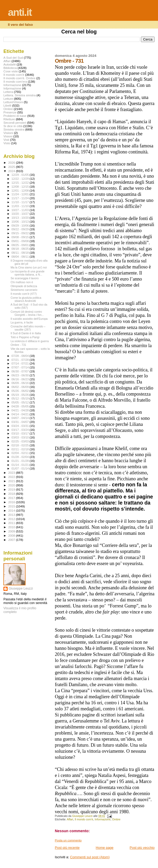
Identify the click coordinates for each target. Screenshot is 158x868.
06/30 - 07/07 (21, 371)
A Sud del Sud (13, 58)
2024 (12, 171)
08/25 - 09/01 (21, 245)
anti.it (20, 12)
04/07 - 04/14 (21, 418)
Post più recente (67, 848)
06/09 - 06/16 (21, 383)
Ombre (116, 819)
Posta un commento (68, 840)
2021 (12, 481)
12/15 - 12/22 (21, 183)
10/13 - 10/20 (21, 218)
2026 (12, 163)
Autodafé (10, 64)
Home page (105, 848)
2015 (12, 506)
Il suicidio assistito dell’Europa (29, 319)
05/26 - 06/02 (21, 391)
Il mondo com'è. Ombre (19, 78)
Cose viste (11, 71)
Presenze (10, 112)
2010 (12, 527)
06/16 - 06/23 (21, 379)
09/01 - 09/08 (21, 241)
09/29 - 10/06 (21, 226)
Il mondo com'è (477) (24, 294)
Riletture (9, 119)
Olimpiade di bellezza (24, 286)
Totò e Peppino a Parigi (25, 337)
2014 (12, 510)
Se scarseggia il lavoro (24, 278)
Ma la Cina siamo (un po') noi (29, 267)
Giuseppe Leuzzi (21, 588)
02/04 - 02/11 (21, 453)
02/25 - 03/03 (21, 441)
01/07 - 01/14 (21, 468)
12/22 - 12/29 (21, 179)
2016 (12, 502)
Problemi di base (15, 116)
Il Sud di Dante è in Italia (26, 333)
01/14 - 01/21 (21, 465)
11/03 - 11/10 (21, 206)
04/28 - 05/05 (21, 406)
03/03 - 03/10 (21, 437)
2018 (12, 494)
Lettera (8, 92)
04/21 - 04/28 (21, 410)
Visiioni (8, 133)
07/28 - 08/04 (21, 356)
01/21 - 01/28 (21, 461)
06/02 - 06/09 (21, 387)
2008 (12, 535)
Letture (8, 99)
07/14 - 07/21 (21, 363)
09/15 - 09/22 (21, 233)
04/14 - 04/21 (21, 414)
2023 (12, 473)
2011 (12, 523)
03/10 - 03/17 (21, 433)
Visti (6, 140)
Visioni (8, 136)
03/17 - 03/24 (21, 430)
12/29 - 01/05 (21, 175)
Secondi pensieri (15, 123)
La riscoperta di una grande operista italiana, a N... (28, 273)
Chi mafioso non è (22, 282)
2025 (12, 167)
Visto (7, 143)
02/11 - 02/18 (21, 449)
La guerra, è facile (22, 322)
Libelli (7, 105)
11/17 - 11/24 (21, 198)
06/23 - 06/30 (21, 375)
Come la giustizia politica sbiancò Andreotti (26, 299)
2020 (12, 485)
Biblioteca (10, 68)
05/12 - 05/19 (21, 398)
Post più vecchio (142, 848)
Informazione (103, 819)
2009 (12, 531)
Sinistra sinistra (14, 129)
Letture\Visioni (13, 102)
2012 (12, 519)
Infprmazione (12, 88)
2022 (12, 477)
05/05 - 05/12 (21, 402)
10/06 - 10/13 (21, 222)
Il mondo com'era (15, 81)
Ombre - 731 (18, 345)
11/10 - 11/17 (21, 202)
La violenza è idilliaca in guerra (30, 341)
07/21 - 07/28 (21, 360)
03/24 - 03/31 (21, 426)
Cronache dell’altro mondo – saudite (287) (28, 328)
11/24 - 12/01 (21, 194)
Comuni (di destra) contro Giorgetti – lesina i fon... (27, 313)
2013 (12, 515)
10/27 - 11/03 (21, 210)
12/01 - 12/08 (21, 191)
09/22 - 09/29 (21, 229)
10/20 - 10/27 (21, 214)
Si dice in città (13, 126)
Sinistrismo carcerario (24, 290)
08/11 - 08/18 (21, 253)
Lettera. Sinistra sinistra (19, 95)
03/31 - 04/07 (21, 422)
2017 (12, 498)
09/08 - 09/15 (21, 237)
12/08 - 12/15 (21, 187)
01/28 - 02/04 (21, 457)
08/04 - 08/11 (21, 257)
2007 (12, 540)
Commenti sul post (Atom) (90, 857)
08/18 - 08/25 (21, 249)
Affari (70, 819)
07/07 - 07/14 (21, 367)
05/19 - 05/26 (21, 395)
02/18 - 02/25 (21, 445)
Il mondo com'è (84, 819)
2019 (12, 489)
